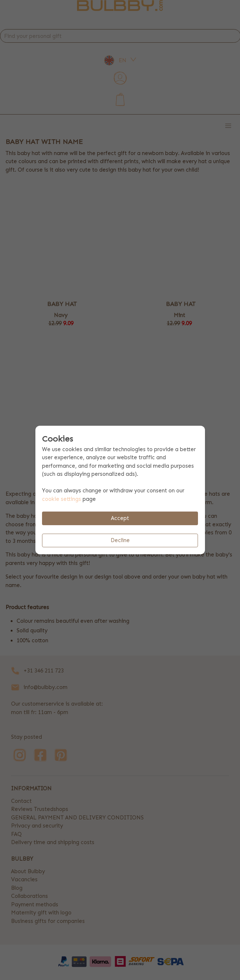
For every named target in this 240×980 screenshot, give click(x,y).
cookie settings (62, 499)
